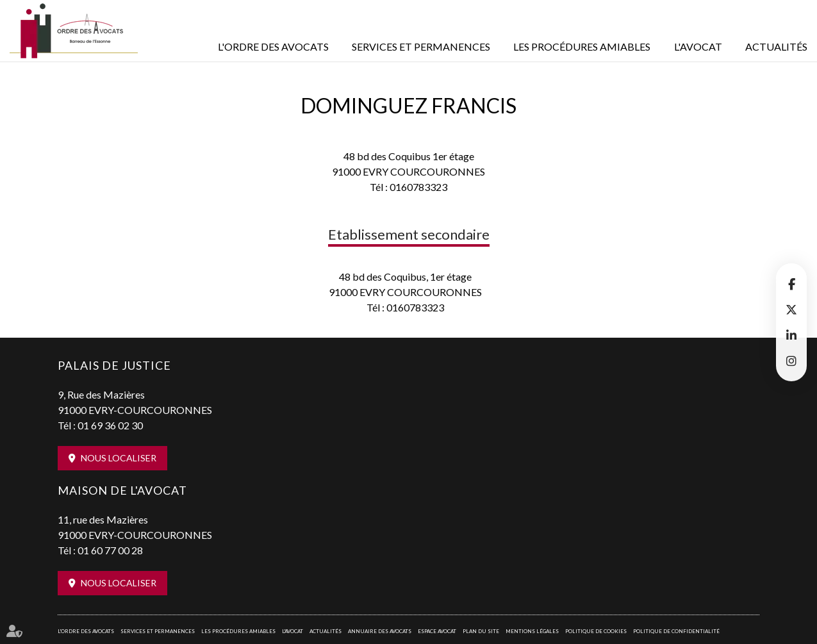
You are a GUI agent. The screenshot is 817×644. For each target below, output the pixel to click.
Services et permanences (421, 46)
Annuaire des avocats (380, 631)
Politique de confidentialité (676, 631)
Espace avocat (437, 631)
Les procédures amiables (582, 46)
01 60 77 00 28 (110, 550)
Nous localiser (119, 458)
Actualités (776, 46)
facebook (791, 284)
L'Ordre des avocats (273, 46)
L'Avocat (698, 46)
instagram (791, 361)
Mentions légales (532, 631)
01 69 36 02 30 (110, 425)
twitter (791, 310)
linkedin (791, 335)
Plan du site (481, 631)
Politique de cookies (596, 631)
